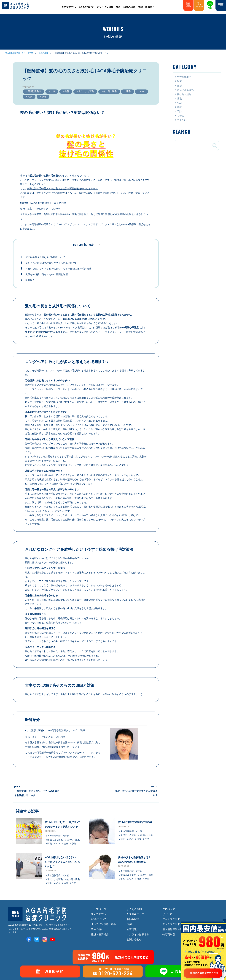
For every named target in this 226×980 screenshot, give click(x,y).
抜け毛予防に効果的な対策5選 (135, 822)
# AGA (141, 91)
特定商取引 (169, 934)
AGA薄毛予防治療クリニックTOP (19, 53)
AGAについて (86, 7)
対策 (179, 81)
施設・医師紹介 (147, 7)
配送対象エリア (135, 914)
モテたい (182, 120)
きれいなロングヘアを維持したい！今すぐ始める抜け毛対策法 (58, 269)
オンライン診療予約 (138, 934)
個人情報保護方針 (172, 929)
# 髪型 (66, 91)
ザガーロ (167, 914)
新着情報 (132, 929)
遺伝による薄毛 (185, 90)
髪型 (179, 86)
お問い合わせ (134, 939)
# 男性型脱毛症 (33, 91)
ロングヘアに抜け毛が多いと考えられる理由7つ (51, 263)
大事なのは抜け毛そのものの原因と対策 (47, 274)
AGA (179, 103)
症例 (129, 924)
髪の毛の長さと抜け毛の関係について (45, 257)
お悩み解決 (133, 919)
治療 (179, 107)
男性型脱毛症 (184, 77)
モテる (181, 116)
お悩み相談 (43, 53)
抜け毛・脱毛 (184, 94)
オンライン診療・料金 (109, 7)
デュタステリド (171, 924)
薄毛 (179, 99)
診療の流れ (129, 7)
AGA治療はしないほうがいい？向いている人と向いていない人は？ (63, 862)
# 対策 (52, 91)
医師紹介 (30, 280)
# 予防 (43, 97)
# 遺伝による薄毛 (85, 91)
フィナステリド (171, 919)
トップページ (99, 909)
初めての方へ (69, 7)
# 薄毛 (127, 91)
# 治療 (29, 97)
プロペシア (169, 909)
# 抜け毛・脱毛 (109, 91)
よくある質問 (134, 909)
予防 (179, 111)
